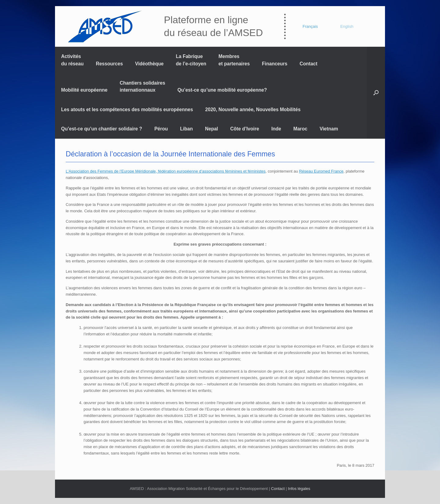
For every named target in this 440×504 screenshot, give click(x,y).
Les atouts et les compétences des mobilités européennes (127, 110)
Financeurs (275, 64)
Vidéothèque (149, 64)
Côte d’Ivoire (244, 129)
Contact (309, 64)
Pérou (161, 129)
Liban (186, 129)
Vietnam (329, 129)
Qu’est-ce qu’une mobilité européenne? (222, 90)
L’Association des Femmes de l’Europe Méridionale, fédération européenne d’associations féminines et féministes (166, 171)
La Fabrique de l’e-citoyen (191, 60)
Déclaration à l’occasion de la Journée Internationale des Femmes (170, 154)
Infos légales (299, 489)
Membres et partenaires (234, 60)
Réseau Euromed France (321, 171)
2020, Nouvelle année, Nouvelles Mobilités (253, 110)
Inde (276, 129)
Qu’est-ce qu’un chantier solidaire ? (102, 129)
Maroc (300, 129)
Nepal (211, 129)
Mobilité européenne (84, 90)
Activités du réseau (72, 60)
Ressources (109, 64)
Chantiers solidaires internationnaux (143, 86)
